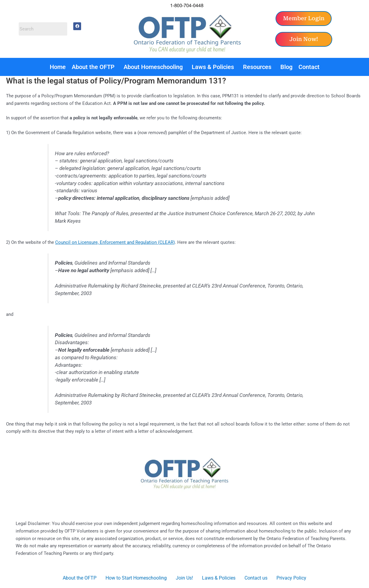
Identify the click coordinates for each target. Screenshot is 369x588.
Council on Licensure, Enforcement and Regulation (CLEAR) (115, 242)
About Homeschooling (153, 67)
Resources (257, 67)
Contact (309, 67)
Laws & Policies (213, 67)
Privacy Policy (291, 578)
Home (58, 67)
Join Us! (184, 578)
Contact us (256, 578)
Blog (286, 67)
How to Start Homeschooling (136, 578)
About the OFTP (93, 67)
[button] (95, 67)
